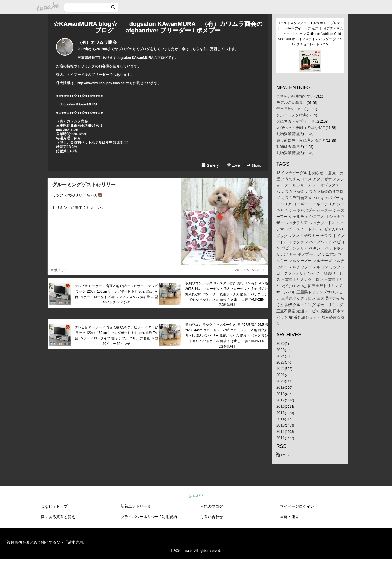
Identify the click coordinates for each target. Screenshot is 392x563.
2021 (281, 375)
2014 (281, 419)
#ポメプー (60, 270)
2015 (281, 413)
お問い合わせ (212, 517)
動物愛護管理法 (290, 134)
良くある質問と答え (58, 517)
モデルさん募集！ (292, 102)
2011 (281, 438)
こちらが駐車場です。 (295, 96)
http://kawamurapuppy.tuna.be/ (102, 83)
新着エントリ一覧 (136, 506)
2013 (281, 425)
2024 (281, 356)
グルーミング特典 (292, 115)
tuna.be (196, 495)
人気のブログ (212, 506)
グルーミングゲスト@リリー (84, 185)
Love (233, 165)
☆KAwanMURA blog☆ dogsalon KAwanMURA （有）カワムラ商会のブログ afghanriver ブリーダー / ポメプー (158, 27)
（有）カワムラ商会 (97, 42)
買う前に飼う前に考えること (301, 140)
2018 (281, 394)
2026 (281, 343)
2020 (281, 381)
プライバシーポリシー (140, 517)
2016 (281, 406)
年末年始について (292, 109)
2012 (281, 431)
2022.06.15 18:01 (250, 270)
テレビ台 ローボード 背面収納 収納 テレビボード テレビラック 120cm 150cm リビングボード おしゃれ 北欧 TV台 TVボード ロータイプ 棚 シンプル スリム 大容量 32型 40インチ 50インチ (116, 294)
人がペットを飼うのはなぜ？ (301, 127)
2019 (281, 387)
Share (254, 165)
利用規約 (169, 517)
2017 (281, 400)
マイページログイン (297, 506)
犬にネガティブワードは (297, 121)
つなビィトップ (54, 506)
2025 (281, 350)
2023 (281, 362)
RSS (283, 455)
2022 (281, 369)
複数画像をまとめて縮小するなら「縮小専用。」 (49, 542)
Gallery (210, 165)
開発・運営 (289, 517)
